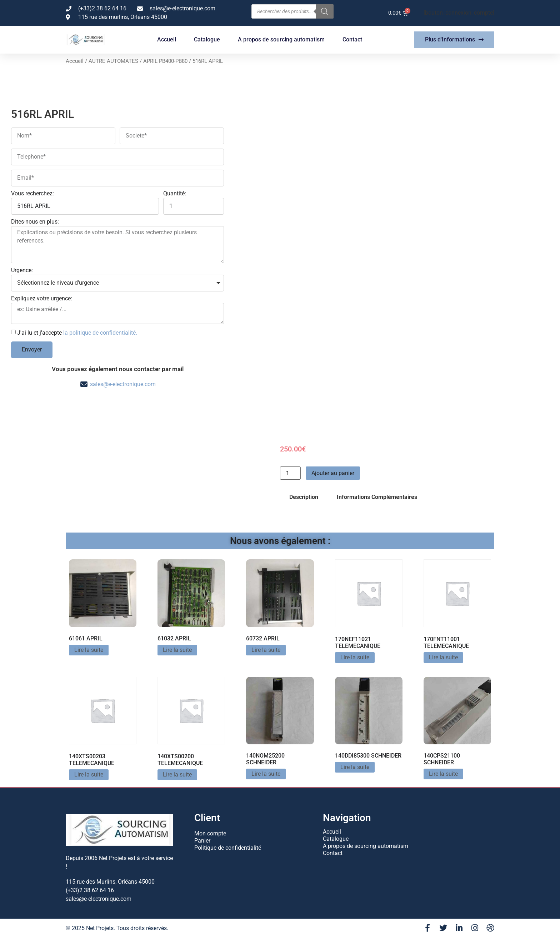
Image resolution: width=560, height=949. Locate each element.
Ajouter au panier (333, 473)
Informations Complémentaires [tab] (377, 497)
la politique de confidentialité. (100, 332)
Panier (202, 841)
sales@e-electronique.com (123, 384)
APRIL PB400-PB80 (165, 61)
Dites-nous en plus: (35, 222)
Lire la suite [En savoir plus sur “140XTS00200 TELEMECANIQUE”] (177, 775)
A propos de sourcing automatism (281, 39)
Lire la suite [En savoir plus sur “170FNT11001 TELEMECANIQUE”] (443, 657)
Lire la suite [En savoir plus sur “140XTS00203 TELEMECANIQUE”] (89, 775)
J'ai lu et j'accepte (77, 332)
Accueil (167, 39)
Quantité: (175, 194)
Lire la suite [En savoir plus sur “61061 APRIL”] (89, 650)
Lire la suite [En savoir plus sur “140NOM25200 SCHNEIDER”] (266, 774)
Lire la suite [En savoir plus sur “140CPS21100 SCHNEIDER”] (443, 774)
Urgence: (22, 271)
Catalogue (207, 39)
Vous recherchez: (32, 194)
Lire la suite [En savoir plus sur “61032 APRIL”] (177, 650)
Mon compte (210, 833)
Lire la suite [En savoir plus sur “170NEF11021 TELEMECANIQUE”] (355, 657)
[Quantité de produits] (290, 473)
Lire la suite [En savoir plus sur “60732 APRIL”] (266, 650)
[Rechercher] (325, 11)
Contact (352, 39)
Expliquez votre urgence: (42, 299)
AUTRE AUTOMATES (113, 61)
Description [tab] (304, 497)
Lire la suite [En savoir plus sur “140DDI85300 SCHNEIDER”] (355, 767)
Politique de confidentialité (228, 848)
